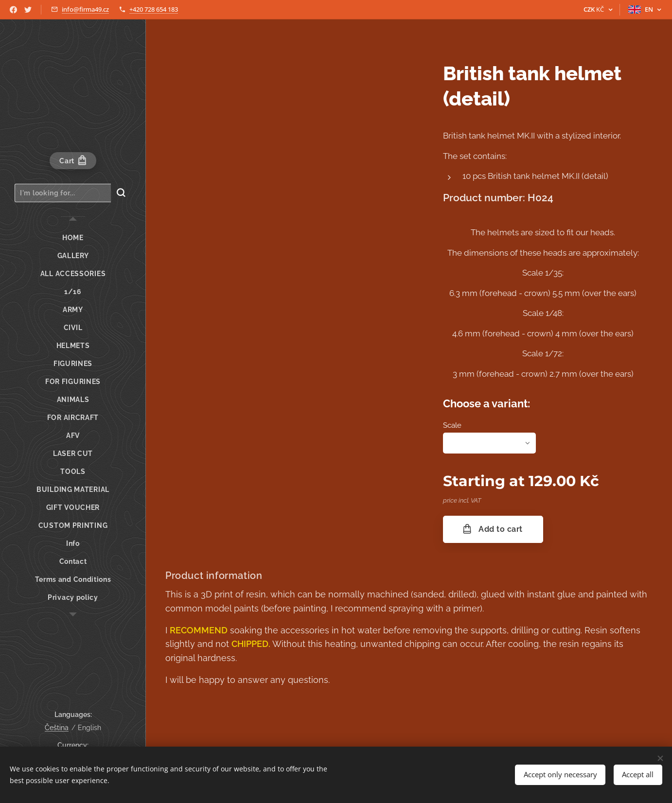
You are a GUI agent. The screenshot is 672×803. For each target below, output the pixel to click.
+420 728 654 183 (154, 9)
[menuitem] (73, 238)
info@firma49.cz (85, 9)
